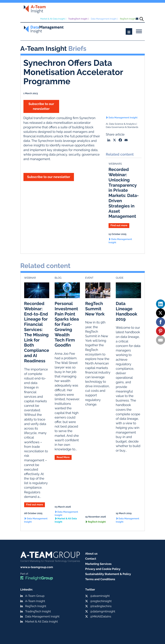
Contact (91, 559)
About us (91, 554)
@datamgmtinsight (103, 611)
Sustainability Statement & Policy (108, 574)
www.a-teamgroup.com (37, 567)
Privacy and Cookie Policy (103, 569)
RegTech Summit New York (95, 309)
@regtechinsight (101, 601)
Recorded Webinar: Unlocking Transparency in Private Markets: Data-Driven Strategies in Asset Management (124, 193)
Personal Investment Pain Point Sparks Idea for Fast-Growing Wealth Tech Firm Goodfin (67, 324)
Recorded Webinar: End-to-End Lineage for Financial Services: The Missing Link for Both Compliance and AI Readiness (37, 332)
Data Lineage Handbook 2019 (126, 311)
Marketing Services (98, 564)
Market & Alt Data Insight (52, 19)
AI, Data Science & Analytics (121, 124)
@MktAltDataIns (101, 616)
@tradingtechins (101, 606)
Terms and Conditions (100, 579)
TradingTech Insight (78, 19)
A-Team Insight (35, 601)
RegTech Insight (128, 19)
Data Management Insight (104, 19)
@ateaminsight (100, 596)
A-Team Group (35, 596)
